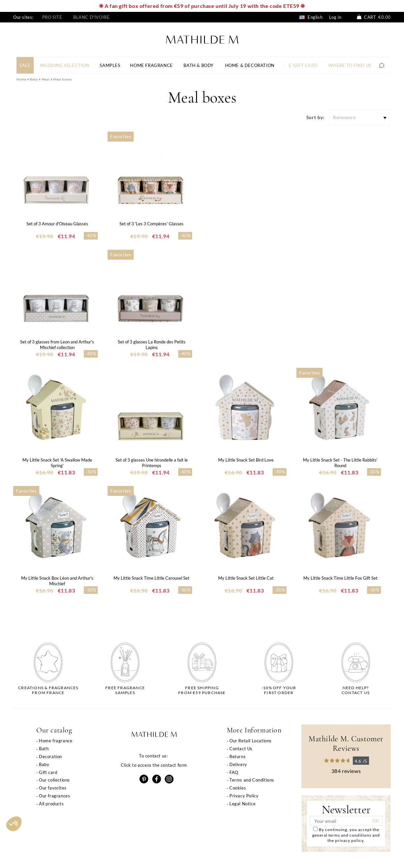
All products (51, 804)
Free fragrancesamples (125, 690)
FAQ (234, 772)
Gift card (48, 772)
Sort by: (316, 117)
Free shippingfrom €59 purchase (202, 690)
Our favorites (53, 788)
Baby (44, 764)
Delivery (238, 764)
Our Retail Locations (251, 741)
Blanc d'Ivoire (91, 17)
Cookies (238, 788)
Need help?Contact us (356, 690)
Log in (335, 17)
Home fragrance (56, 741)
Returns (237, 756)
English (311, 17)
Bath (44, 749)
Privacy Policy (244, 796)
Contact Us (241, 749)
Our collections (54, 780)
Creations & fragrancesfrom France (48, 690)
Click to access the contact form (154, 765)
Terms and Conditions (252, 780)
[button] (14, 824)
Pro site (52, 17)
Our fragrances (54, 796)
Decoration (50, 756)
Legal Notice (242, 804)
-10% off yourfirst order (279, 690)
